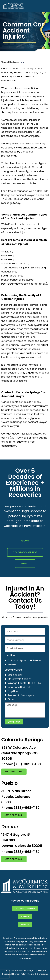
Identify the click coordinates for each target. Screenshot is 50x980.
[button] (44, 6)
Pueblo (12, 664)
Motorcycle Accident (20, 679)
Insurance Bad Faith (20, 687)
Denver (37, 660)
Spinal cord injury (12, 264)
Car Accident (16, 675)
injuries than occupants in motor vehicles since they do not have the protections (24, 317)
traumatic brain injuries (19, 132)
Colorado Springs (18, 660)
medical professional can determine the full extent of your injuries (25, 377)
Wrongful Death (17, 683)
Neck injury (8, 255)
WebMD (6, 224)
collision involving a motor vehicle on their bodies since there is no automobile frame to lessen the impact (25, 337)
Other (11, 699)
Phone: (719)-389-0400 (21, 764)
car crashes (27, 144)
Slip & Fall (36, 683)
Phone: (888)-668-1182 (20, 808)
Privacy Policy (20, 974)
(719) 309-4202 (10, 199)
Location (10, 655)
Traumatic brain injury (14, 268)
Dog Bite (13, 691)
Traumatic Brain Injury (21, 695)
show (21, 62)
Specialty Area (13, 670)
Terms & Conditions (38, 974)
